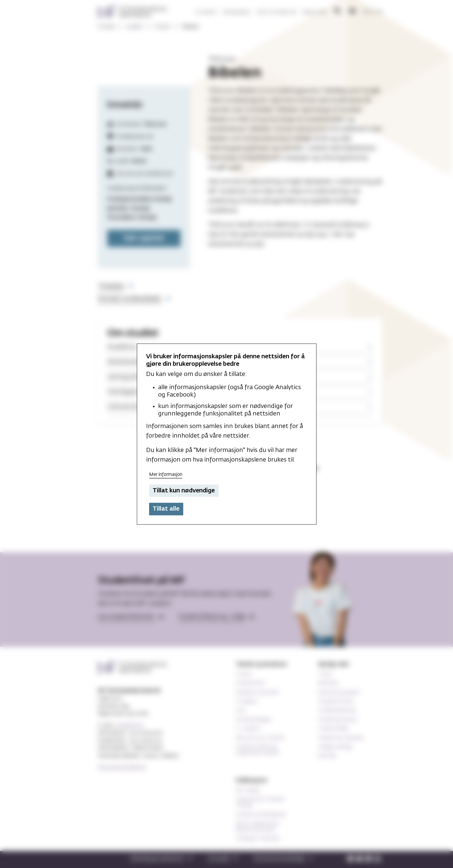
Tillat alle (166, 509)
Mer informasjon (166, 475)
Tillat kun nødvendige (184, 491)
